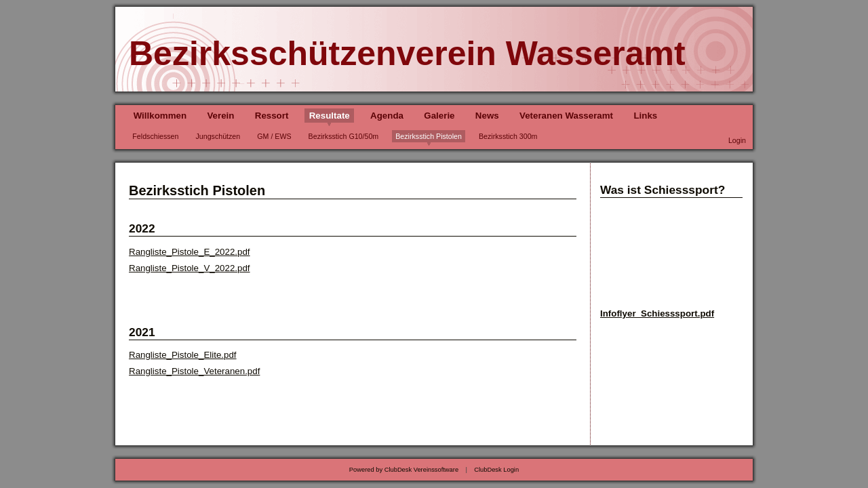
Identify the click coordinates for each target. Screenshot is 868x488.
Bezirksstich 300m (508, 136)
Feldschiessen (155, 136)
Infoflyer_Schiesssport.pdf (657, 313)
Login (737, 140)
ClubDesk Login (496, 470)
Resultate (330, 116)
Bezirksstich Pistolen (429, 136)
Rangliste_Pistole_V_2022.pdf (190, 268)
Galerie (439, 116)
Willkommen (160, 116)
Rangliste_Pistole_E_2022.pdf (190, 252)
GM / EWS (274, 136)
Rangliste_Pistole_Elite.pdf (183, 355)
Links (645, 116)
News (487, 116)
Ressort (272, 116)
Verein (220, 116)
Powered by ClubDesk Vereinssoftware (404, 470)
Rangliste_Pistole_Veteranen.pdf (194, 371)
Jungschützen (218, 136)
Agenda (387, 116)
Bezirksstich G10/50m (344, 136)
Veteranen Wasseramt (566, 116)
